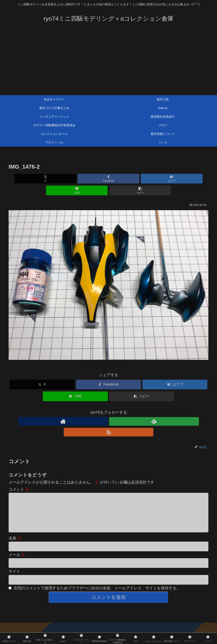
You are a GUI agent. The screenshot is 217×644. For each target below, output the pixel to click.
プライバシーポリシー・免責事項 (108, 631)
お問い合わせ (180, 625)
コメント (19, 467)
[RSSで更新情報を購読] (118, 410)
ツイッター (201, 625)
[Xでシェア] (41, 179)
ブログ (14, 625)
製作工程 (54, 625)
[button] (176, 179)
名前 (15, 522)
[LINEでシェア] (142, 179)
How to (161, 625)
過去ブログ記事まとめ (80, 625)
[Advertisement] (108, 63)
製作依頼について (140, 625)
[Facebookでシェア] (75, 179)
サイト (14, 556)
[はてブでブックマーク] (108, 179)
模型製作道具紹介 (112, 625)
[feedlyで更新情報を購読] (108, 410)
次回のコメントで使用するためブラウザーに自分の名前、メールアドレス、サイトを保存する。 (97, 572)
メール (17, 539)
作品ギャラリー (33, 625)
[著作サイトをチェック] (99, 410)
